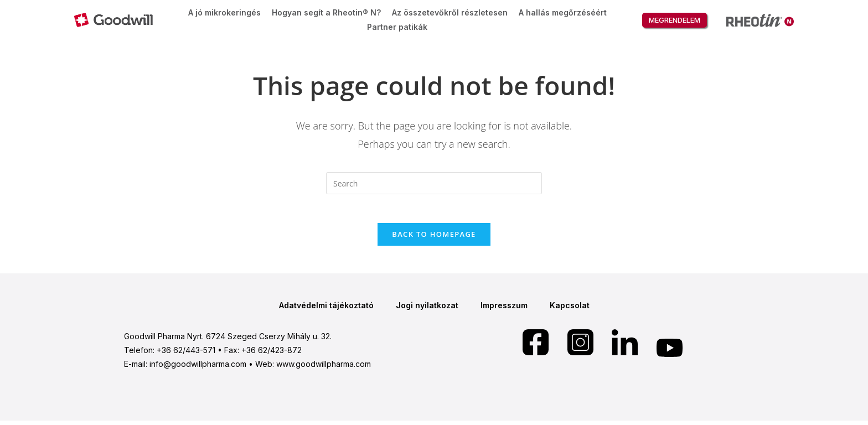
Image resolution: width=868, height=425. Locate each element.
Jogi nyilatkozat (427, 310)
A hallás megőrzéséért (563, 12)
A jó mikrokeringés (224, 12)
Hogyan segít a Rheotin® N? (326, 12)
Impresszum (504, 310)
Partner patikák (397, 27)
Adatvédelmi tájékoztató (326, 310)
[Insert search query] (434, 183)
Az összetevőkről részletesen (450, 12)
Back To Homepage (434, 239)
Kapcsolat (570, 310)
